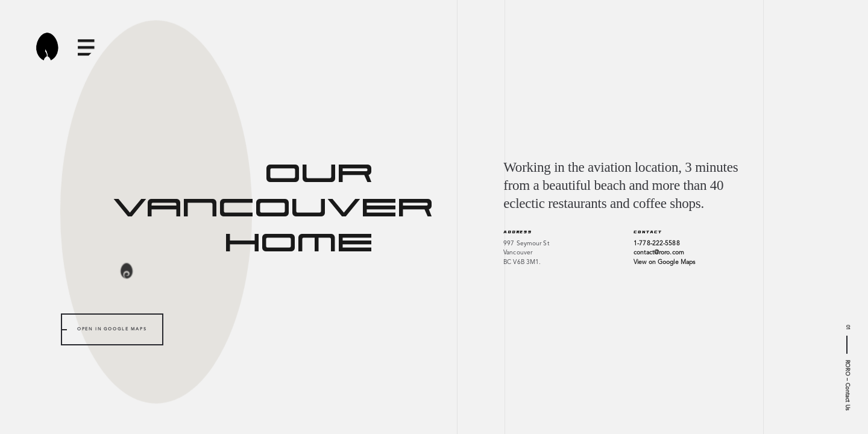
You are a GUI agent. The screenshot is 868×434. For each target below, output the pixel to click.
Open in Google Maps (112, 329)
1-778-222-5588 (656, 244)
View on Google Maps (664, 262)
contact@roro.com (659, 253)
